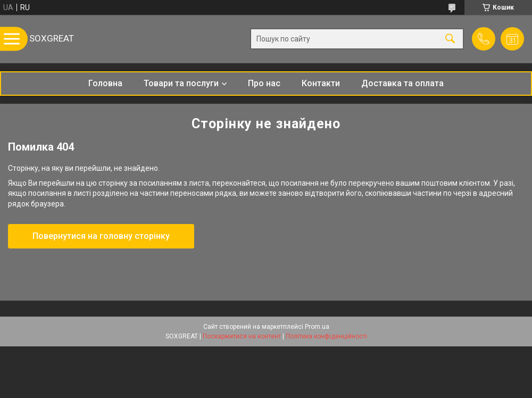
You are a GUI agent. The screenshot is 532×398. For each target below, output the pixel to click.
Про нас (264, 83)
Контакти (321, 83)
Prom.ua (317, 327)
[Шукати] (450, 39)
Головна (105, 83)
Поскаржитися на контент (242, 336)
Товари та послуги (181, 83)
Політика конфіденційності (326, 336)
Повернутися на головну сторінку (101, 236)
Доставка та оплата (402, 83)
